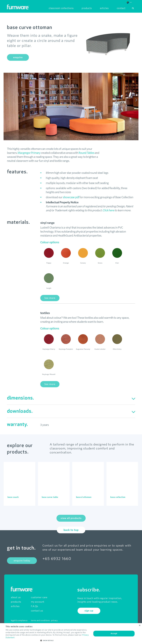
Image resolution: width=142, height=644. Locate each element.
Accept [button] (114, 634)
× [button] (140, 626)
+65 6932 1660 (57, 559)
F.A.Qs (34, 606)
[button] (48, 641)
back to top (71, 530)
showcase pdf (71, 197)
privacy (54, 621)
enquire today (22, 561)
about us (16, 597)
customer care (39, 597)
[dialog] (71, 634)
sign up (89, 611)
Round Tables (86, 153)
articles (15, 606)
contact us (37, 611)
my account (38, 602)
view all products (71, 518)
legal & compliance (19, 621)
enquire (18, 57)
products (16, 602)
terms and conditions (40, 621)
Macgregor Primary (29, 153)
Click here (108, 210)
